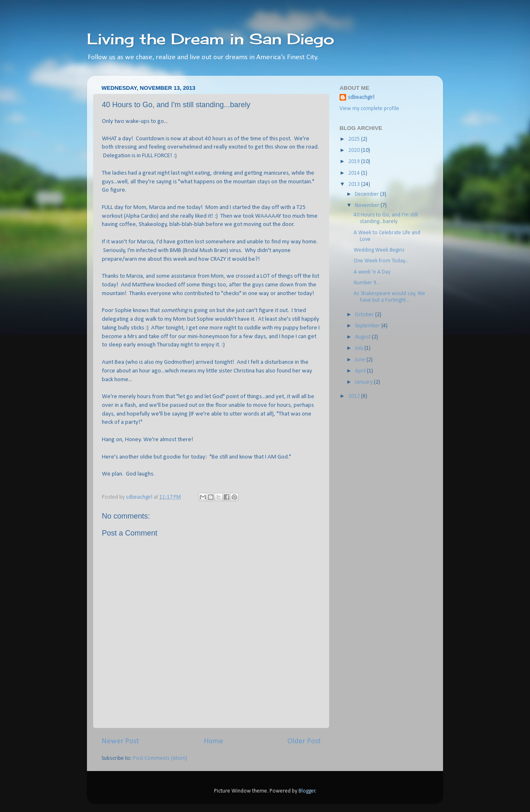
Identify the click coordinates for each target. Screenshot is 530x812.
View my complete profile (369, 109)
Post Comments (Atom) (160, 758)
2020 (355, 150)
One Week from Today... (381, 261)
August (363, 337)
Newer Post (120, 741)
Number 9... (367, 283)
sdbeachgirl (361, 97)
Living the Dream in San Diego (211, 39)
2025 (355, 139)
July (360, 348)
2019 (355, 162)
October (365, 315)
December (367, 194)
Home (213, 741)
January (364, 382)
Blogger (307, 791)
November (368, 205)
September (368, 326)
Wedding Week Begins (379, 250)
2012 (355, 396)
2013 (355, 184)
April (361, 371)
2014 (355, 173)
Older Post (304, 741)
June (361, 360)
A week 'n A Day (372, 272)
